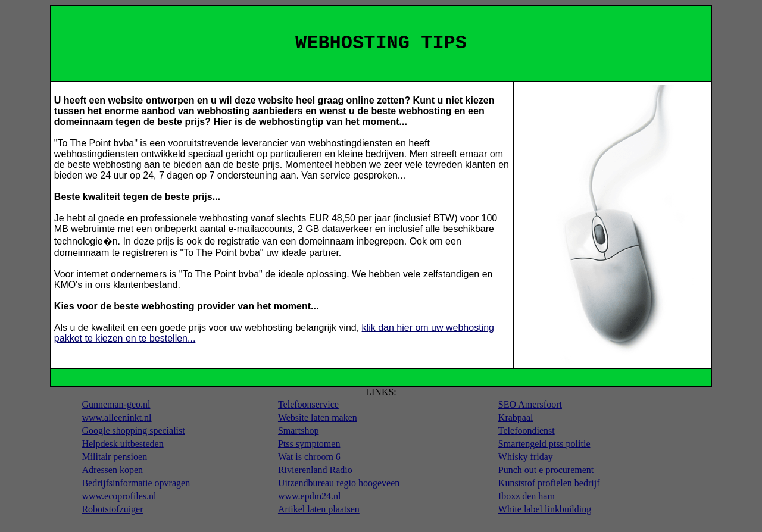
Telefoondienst (527, 431)
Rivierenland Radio (315, 470)
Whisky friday (526, 457)
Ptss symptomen (309, 444)
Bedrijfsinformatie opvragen (136, 483)
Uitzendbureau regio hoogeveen (339, 483)
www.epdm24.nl (310, 496)
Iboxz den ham (527, 496)
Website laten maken (318, 417)
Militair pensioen (114, 457)
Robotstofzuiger (112, 509)
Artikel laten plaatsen (319, 509)
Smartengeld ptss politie (544, 444)
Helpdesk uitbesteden (122, 444)
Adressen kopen (112, 470)
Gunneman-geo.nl (116, 404)
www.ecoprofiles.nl (119, 496)
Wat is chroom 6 (309, 457)
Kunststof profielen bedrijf (549, 483)
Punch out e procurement (546, 470)
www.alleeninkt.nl (116, 417)
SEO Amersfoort (530, 404)
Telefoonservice (308, 404)
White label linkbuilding (545, 509)
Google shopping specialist (133, 431)
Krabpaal (516, 417)
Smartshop (298, 431)
